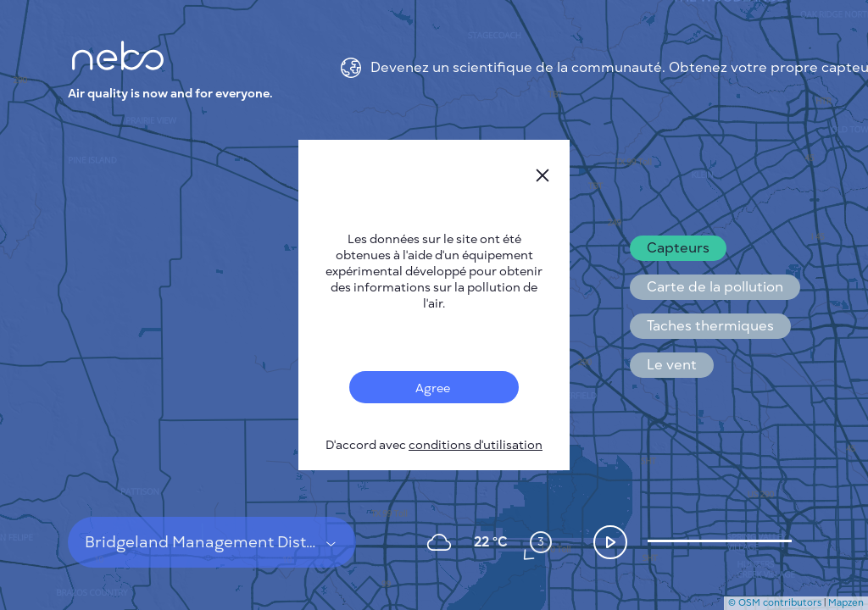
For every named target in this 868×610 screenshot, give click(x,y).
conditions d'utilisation (476, 445)
